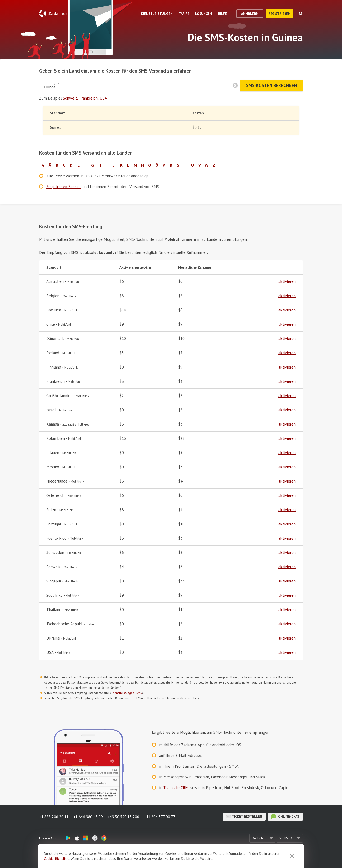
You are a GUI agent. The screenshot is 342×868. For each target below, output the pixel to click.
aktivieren (287, 281)
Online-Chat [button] (285, 817)
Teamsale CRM (176, 788)
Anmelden (250, 13)
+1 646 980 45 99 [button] (88, 817)
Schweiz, (71, 98)
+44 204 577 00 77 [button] (160, 817)
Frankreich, (89, 98)
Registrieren (279, 14)
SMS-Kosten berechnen (271, 85)
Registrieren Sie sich (64, 187)
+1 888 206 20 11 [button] (54, 817)
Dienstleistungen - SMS (126, 693)
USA (103, 98)
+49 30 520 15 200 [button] (123, 817)
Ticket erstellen (244, 817)
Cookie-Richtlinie (57, 859)
